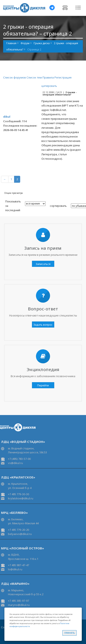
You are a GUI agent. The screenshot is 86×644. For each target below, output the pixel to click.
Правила (48, 77)
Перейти (43, 385)
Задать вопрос (43, 325)
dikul (7, 117)
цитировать (49, 86)
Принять (69, 633)
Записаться (43, 264)
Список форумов (15, 77)
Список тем (34, 77)
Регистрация (63, 77)
